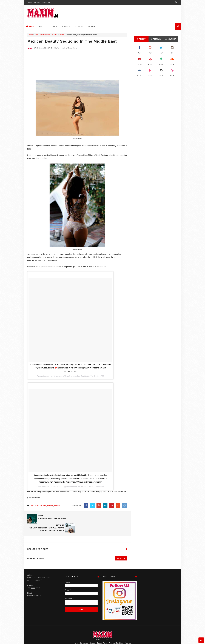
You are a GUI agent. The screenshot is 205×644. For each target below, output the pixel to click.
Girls (36, 35)
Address (128, 634)
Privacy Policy (102, 634)
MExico (55, 35)
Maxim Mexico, (62, 48)
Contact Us (46, 2)
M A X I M (109, 637)
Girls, (55, 48)
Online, (75, 48)
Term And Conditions (116, 634)
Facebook (121, 549)
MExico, (70, 48)
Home (30, 2)
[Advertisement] (77, 66)
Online (62, 35)
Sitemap (37, 2)
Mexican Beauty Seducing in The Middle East (72, 41)
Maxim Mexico (45, 35)
